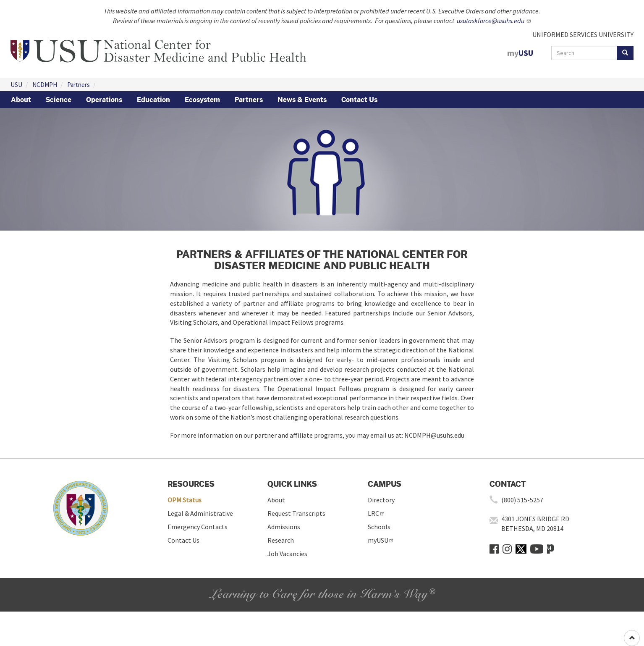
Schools (379, 527)
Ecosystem (202, 100)
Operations (104, 100)
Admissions (284, 527)
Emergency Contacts (198, 527)
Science (59, 100)
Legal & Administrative (200, 513)
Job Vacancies (287, 554)
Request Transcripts (296, 513)
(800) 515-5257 (522, 500)
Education (153, 100)
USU (16, 85)
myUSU (381, 540)
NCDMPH (45, 85)
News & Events (302, 100)
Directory (381, 500)
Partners (79, 85)
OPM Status (185, 500)
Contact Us (359, 100)
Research (281, 540)
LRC (376, 513)
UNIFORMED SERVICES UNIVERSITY (583, 34)
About (21, 100)
